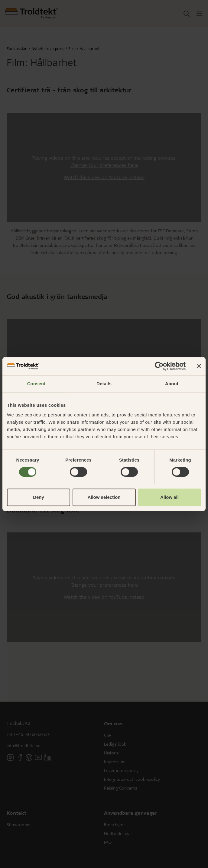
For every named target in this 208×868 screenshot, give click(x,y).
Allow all (169, 497)
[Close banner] (199, 366)
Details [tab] (104, 384)
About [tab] (172, 384)
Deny (39, 497)
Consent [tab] (36, 384)
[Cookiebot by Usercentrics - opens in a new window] (159, 366)
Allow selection (104, 497)
